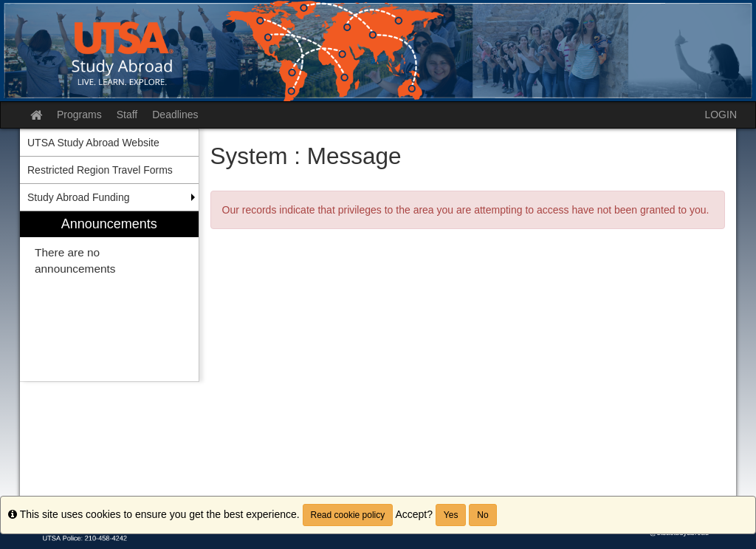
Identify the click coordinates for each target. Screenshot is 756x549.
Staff (127, 115)
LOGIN (721, 115)
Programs (79, 115)
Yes (451, 515)
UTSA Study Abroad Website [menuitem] (93, 143)
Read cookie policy (348, 515)
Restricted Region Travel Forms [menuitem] (100, 170)
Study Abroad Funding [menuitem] (79, 197)
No (482, 515)
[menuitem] (109, 297)
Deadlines (175, 115)
